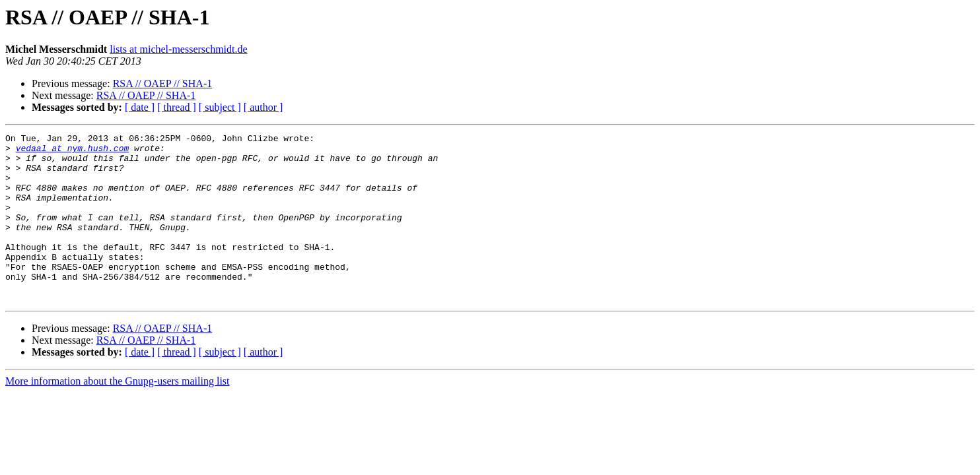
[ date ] (140, 107)
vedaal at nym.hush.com (73, 152)
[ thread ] (177, 107)
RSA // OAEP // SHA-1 (163, 83)
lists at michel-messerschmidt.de (178, 49)
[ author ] (263, 107)
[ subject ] (220, 107)
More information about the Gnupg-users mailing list (118, 415)
